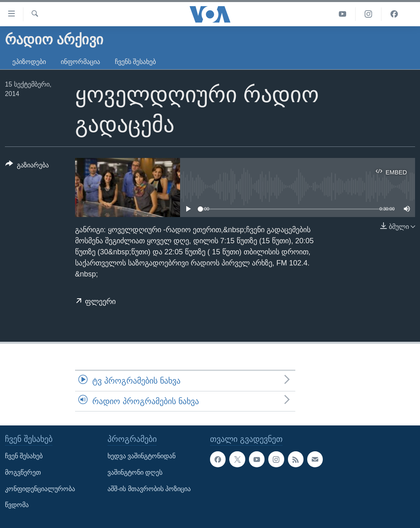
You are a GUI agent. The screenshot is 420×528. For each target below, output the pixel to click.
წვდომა (17, 505)
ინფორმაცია (80, 62)
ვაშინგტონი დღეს (135, 472)
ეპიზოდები (29, 62)
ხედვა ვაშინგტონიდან (142, 456)
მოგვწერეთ (23, 472)
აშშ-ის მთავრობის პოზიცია (149, 489)
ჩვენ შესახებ (24, 456)
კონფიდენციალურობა (40, 489)
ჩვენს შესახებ (135, 62)
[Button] (27, 167)
